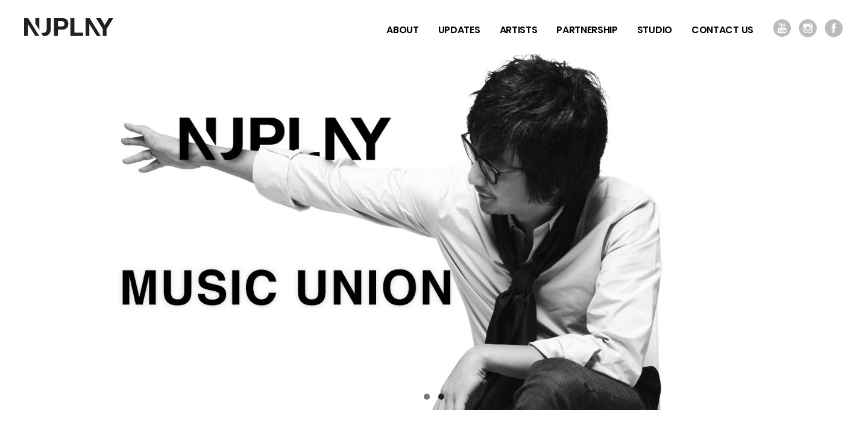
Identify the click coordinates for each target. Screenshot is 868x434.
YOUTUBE (782, 28)
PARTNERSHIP (587, 30)
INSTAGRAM (808, 28)
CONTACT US (722, 30)
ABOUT (402, 30)
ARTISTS (519, 30)
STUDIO (655, 30)
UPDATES (459, 30)
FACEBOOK (834, 28)
